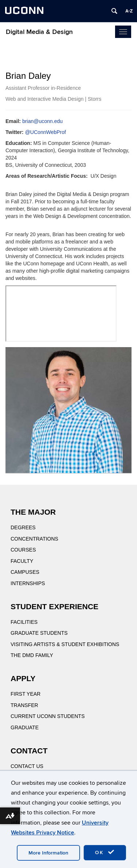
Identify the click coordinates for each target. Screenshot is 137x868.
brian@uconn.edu (43, 121)
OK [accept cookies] (105, 852)
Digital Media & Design (39, 32)
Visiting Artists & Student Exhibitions (65, 644)
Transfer (24, 705)
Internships (28, 583)
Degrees (23, 527)
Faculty (22, 561)
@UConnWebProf (45, 132)
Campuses (25, 572)
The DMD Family (32, 655)
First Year (26, 694)
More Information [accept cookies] (48, 853)
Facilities (24, 622)
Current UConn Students (48, 716)
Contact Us (27, 766)
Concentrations (34, 539)
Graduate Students (39, 633)
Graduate (25, 727)
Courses (23, 550)
